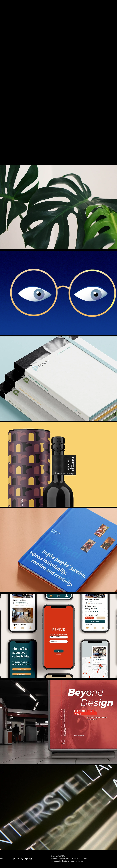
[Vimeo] (22, 859)
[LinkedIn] (14, 859)
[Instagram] (18, 859)
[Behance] (26, 859)
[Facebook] (31, 859)
